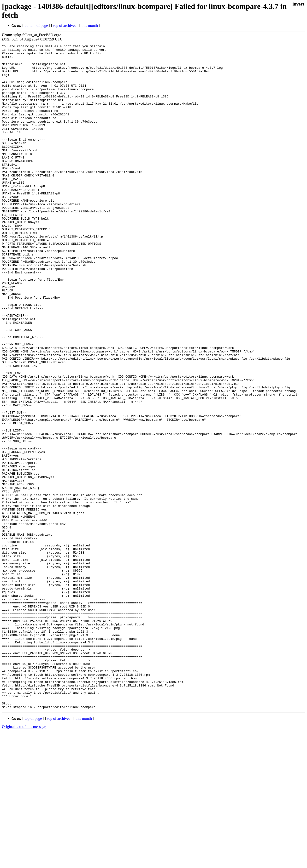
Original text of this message (24, 859)
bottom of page (36, 26)
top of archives (65, 26)
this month (90, 26)
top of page (33, 851)
